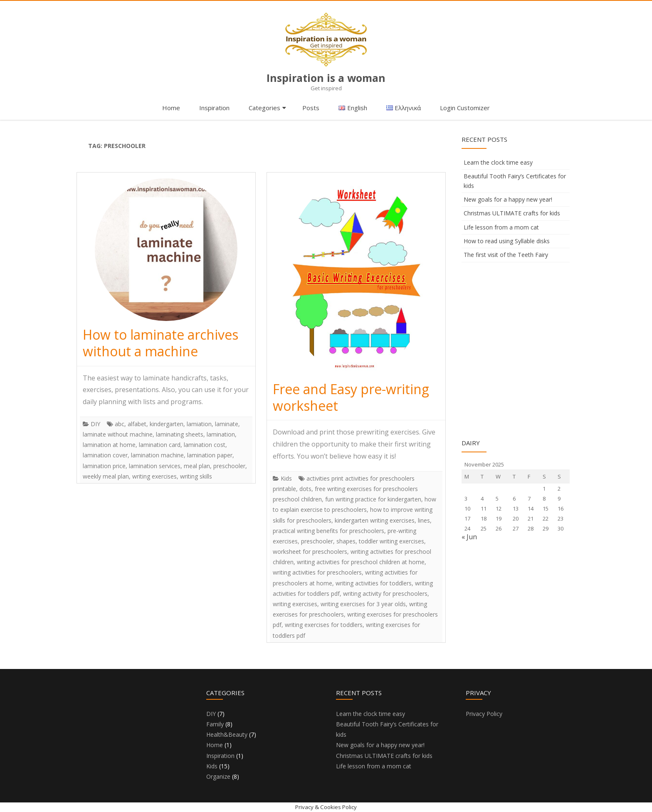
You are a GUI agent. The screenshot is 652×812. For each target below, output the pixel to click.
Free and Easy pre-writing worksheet (351, 397)
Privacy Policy (484, 714)
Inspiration (214, 108)
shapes (346, 541)
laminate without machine (118, 434)
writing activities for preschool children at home (361, 562)
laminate (227, 424)
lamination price (104, 466)
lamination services (155, 466)
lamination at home (109, 445)
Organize (218, 776)
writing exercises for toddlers (324, 625)
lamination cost (205, 445)
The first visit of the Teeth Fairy (506, 255)
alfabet (137, 424)
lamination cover (105, 455)
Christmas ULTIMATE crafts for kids (512, 213)
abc (120, 424)
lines (424, 520)
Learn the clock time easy (498, 162)
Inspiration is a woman (326, 78)
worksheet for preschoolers (310, 552)
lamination (221, 434)
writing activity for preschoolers (385, 594)
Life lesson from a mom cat (501, 227)
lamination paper (210, 455)
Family (215, 724)
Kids (286, 478)
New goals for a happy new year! (508, 199)
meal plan (197, 466)
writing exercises (154, 476)
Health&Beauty (227, 734)
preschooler (229, 466)
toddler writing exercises (391, 541)
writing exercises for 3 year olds (363, 604)
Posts (311, 108)
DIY (95, 424)
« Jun (469, 537)
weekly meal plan (106, 476)
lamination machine (157, 455)
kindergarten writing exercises (375, 520)
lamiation (199, 424)
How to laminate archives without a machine (161, 343)
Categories (264, 108)
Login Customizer (465, 108)
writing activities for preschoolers (317, 572)
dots (305, 489)
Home (171, 108)
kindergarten (167, 424)
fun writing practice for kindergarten (373, 499)
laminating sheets (180, 434)
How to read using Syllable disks (507, 241)
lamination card (160, 445)
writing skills (196, 476)
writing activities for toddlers (374, 583)
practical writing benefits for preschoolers (328, 531)
